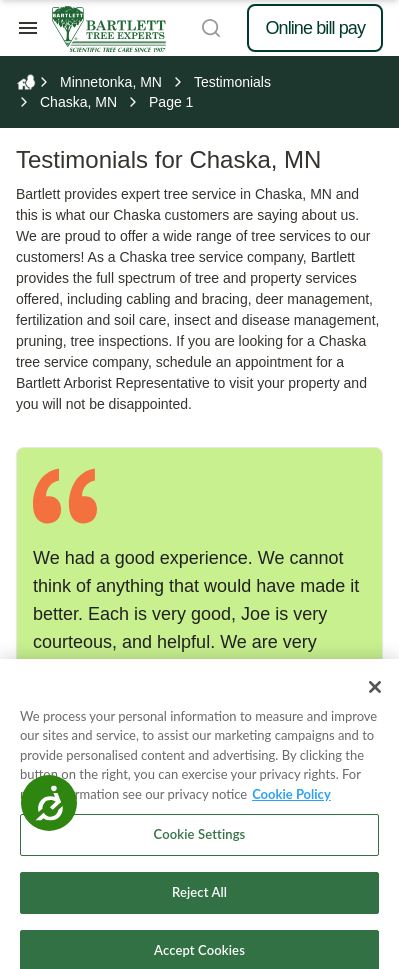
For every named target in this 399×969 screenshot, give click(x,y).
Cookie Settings (200, 846)
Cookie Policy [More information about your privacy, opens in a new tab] (291, 805)
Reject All (199, 903)
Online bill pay (315, 28)
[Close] (375, 698)
